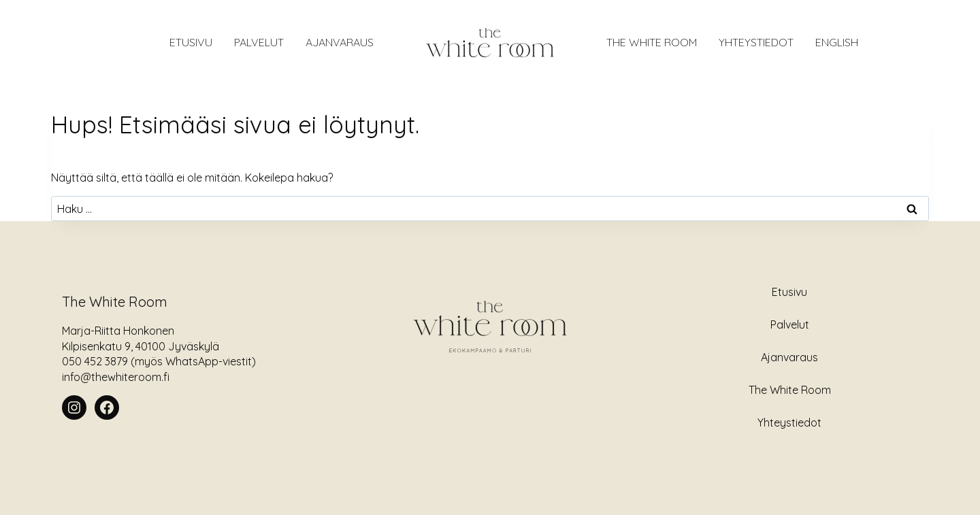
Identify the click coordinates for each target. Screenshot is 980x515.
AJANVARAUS (340, 42)
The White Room (652, 42)
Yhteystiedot (756, 42)
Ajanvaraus (789, 357)
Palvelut (259, 42)
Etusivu (789, 292)
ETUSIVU (191, 42)
